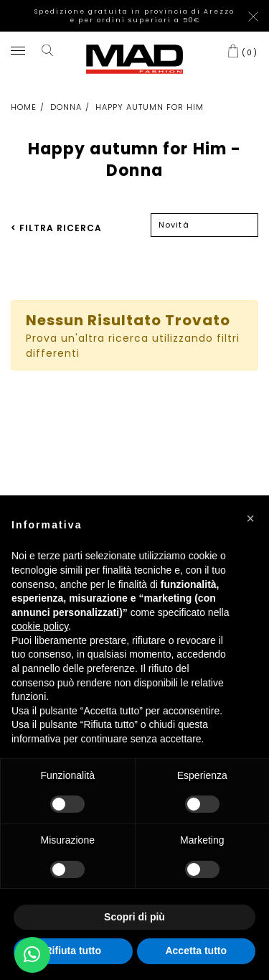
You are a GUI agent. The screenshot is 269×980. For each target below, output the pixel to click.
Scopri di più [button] (134, 917)
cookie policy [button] (40, 626)
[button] (250, 518)
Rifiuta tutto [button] (73, 951)
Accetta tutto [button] (196, 951)
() (250, 52)
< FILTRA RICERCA (56, 228)
